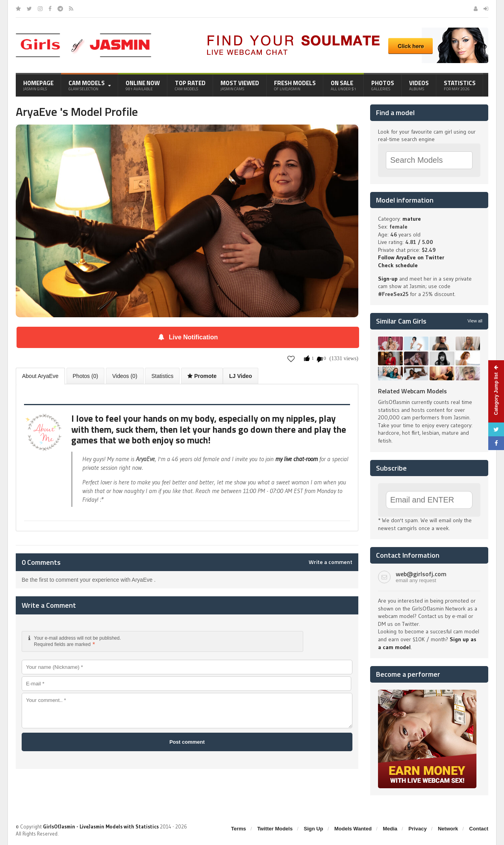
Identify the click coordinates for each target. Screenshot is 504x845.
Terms (239, 829)
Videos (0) (125, 376)
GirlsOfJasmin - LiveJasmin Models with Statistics (101, 826)
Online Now (143, 85)
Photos (383, 85)
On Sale (344, 85)
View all (475, 321)
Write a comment (331, 562)
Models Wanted (353, 829)
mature (412, 219)
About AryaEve (40, 376)
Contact (479, 829)
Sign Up (314, 829)
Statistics (460, 85)
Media (390, 829)
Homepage (38, 85)
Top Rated (190, 85)
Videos (419, 85)
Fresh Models (295, 85)
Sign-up (388, 279)
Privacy (417, 829)
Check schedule (398, 265)
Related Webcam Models (412, 391)
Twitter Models (275, 829)
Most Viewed (240, 85)
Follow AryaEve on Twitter (411, 257)
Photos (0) (86, 376)
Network (448, 829)
